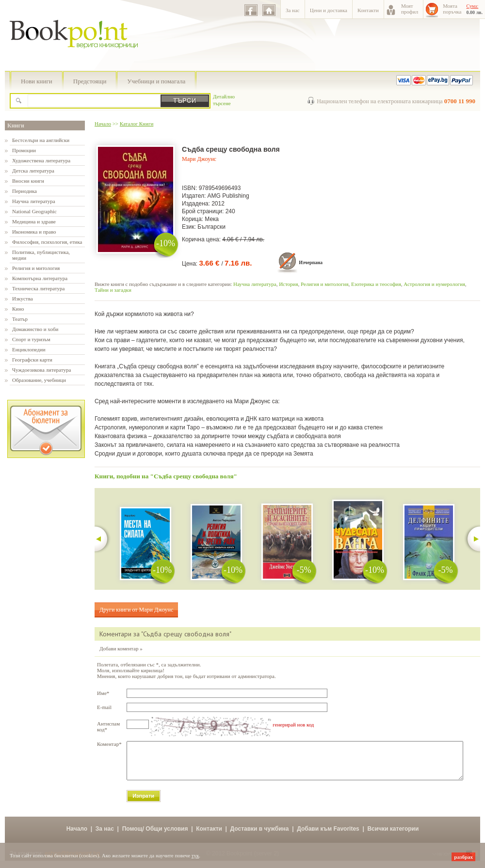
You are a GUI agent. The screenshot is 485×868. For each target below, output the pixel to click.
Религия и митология (36, 268)
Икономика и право (34, 232)
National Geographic (34, 211)
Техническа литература (38, 288)
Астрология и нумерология (434, 284)
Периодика (24, 191)
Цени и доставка (329, 10)
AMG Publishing (228, 196)
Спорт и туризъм (31, 339)
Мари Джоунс (199, 159)
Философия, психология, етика (47, 242)
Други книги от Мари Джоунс (136, 610)
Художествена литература (41, 160)
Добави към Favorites (328, 836)
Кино (18, 309)
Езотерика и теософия (376, 284)
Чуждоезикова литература (41, 370)
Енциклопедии (29, 349)
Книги (16, 126)
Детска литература (33, 171)
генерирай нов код (293, 725)
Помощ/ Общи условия (155, 836)
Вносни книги (28, 181)
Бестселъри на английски (41, 140)
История (288, 284)
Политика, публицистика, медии (41, 255)
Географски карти (32, 360)
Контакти (368, 10)
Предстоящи (90, 81)
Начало (103, 124)
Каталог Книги (137, 124)
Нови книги (37, 81)
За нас (293, 10)
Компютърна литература (40, 278)
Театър (20, 319)
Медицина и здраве (34, 221)
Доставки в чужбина (260, 836)
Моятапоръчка (452, 9)
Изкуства (23, 299)
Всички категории (393, 836)
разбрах (463, 857)
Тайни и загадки (113, 290)
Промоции (24, 150)
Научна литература (34, 201)
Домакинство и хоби (35, 329)
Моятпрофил (410, 9)
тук (195, 855)
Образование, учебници (39, 380)
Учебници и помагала (156, 81)
